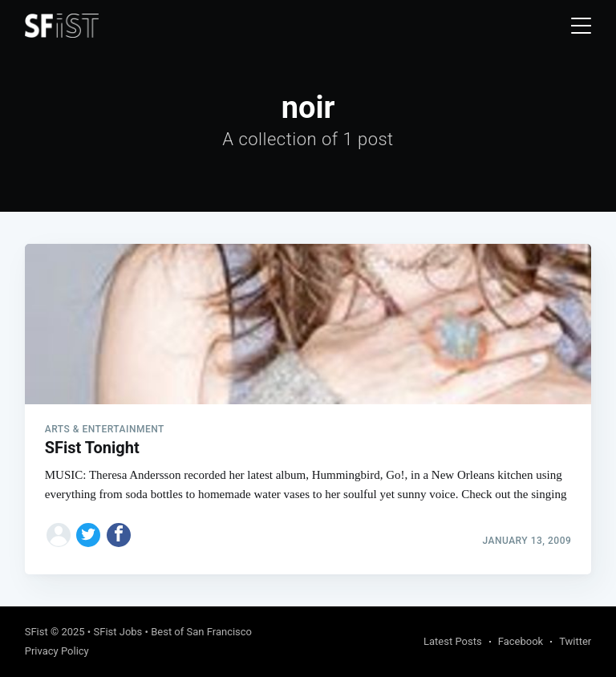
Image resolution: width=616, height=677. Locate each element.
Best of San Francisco (201, 632)
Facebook (521, 641)
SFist (36, 632)
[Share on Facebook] (119, 535)
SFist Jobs (118, 632)
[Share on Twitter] (88, 535)
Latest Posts (453, 641)
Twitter (575, 641)
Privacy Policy (57, 651)
